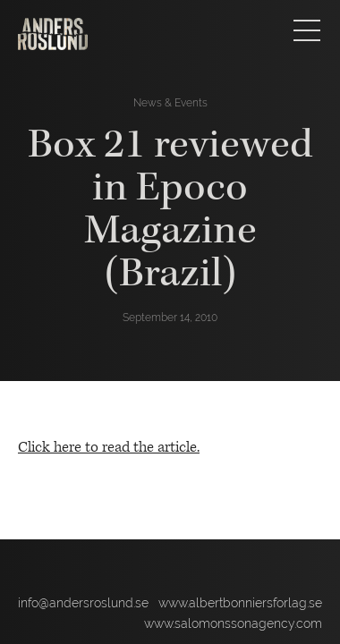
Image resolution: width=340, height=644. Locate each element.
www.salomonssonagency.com (233, 623)
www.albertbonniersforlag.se (240, 603)
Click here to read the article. (109, 447)
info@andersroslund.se (83, 603)
